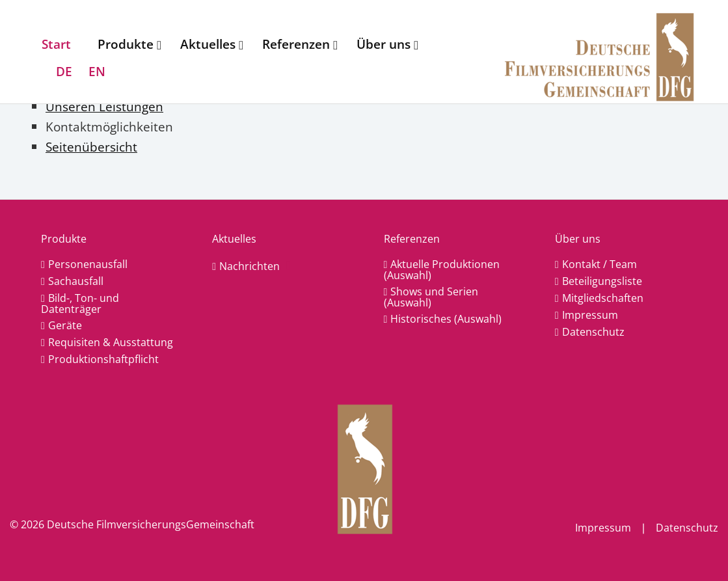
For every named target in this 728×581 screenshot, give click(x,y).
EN (97, 71)
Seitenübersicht (91, 147)
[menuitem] (59, 44)
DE (64, 71)
